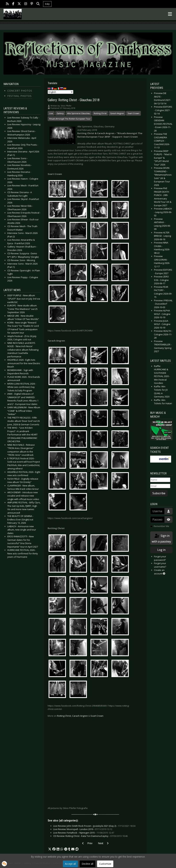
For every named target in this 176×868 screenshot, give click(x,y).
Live (51, 113)
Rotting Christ (100, 113)
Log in (161, 550)
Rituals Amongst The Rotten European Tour (70, 119)
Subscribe (159, 493)
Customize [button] (105, 864)
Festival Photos (19, 96)
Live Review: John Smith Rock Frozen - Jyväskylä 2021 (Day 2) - (94, 826)
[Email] (160, 486)
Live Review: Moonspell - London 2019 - (83, 829)
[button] (50, 849)
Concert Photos (20, 91)
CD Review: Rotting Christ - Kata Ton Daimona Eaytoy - (90, 836)
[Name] (160, 480)
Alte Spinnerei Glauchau (79, 113)
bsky (47, 4)
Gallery (60, 113)
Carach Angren (117, 113)
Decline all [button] (87, 864)
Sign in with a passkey (161, 538)
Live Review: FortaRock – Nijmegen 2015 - (84, 833)
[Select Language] (60, 92)
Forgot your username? (160, 565)
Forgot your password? (160, 558)
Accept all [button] (70, 864)
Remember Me (161, 526)
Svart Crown (133, 113)
